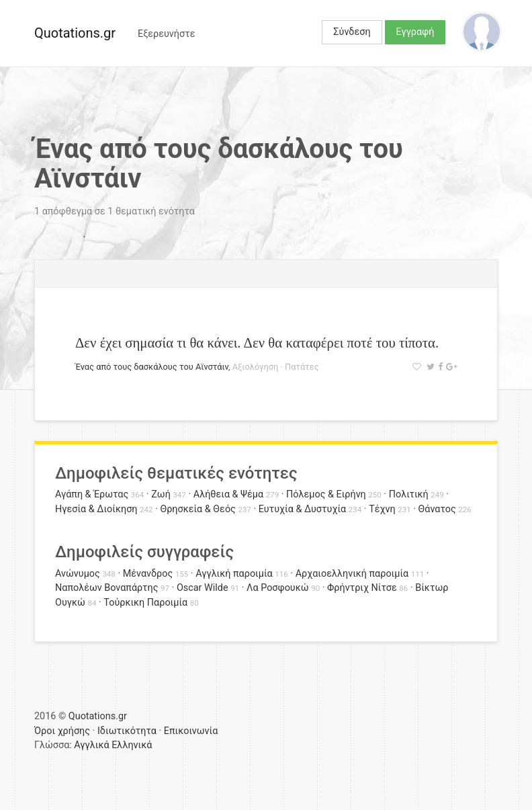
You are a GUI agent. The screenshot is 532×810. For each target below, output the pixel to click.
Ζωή (161, 494)
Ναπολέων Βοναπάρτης (106, 588)
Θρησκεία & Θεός (197, 509)
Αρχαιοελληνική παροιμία (352, 574)
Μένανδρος (148, 574)
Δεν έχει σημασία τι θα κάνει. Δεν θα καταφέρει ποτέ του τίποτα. (257, 342)
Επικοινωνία (191, 731)
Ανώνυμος (78, 574)
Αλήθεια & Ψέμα (228, 494)
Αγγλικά (91, 745)
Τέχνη (382, 509)
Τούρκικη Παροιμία (145, 603)
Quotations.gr (75, 33)
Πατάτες (302, 367)
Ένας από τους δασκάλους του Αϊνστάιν (152, 367)
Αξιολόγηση (256, 367)
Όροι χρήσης (62, 731)
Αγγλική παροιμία (234, 574)
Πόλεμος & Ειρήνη (326, 494)
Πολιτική (409, 494)
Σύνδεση (352, 32)
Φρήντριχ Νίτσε (362, 588)
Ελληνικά (132, 745)
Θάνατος (437, 509)
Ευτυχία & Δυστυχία (302, 509)
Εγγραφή (415, 32)
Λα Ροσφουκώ (278, 588)
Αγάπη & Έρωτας (92, 494)
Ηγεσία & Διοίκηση (96, 509)
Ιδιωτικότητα (127, 731)
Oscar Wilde (203, 588)
